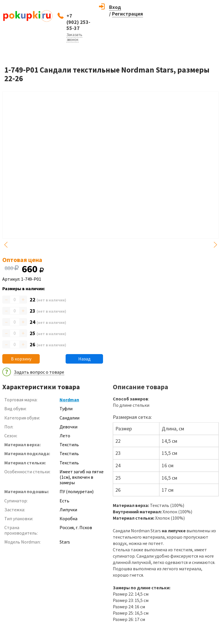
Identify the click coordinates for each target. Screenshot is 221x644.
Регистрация (127, 14)
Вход (115, 7)
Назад (84, 359)
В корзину (21, 359)
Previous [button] (6, 245)
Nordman (69, 400)
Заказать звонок (74, 37)
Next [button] (215, 245)
